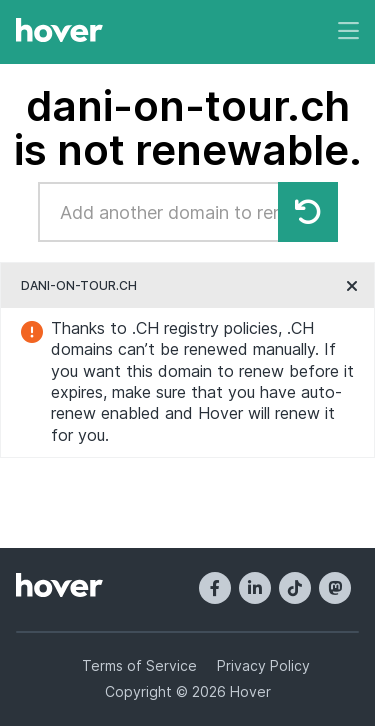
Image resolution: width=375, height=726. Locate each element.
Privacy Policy (263, 665)
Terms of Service (139, 665)
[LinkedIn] (255, 588)
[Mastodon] (335, 588)
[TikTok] (295, 588)
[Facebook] (215, 588)
